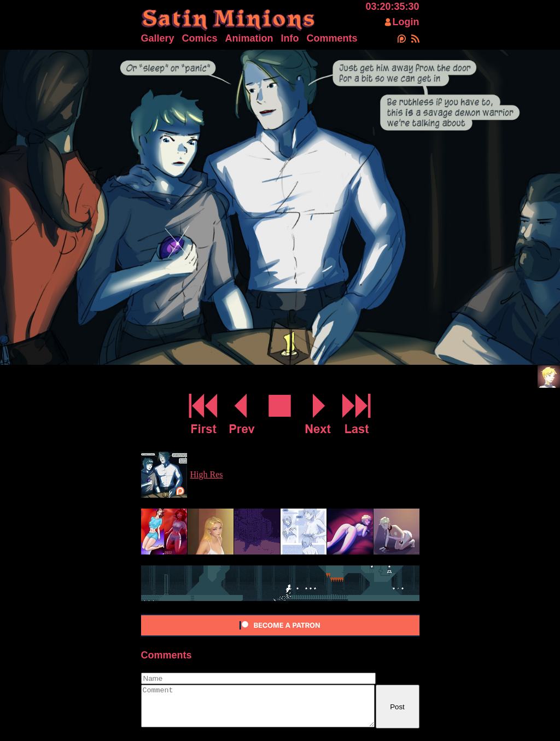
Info (290, 38)
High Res (207, 474)
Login (406, 22)
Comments (332, 38)
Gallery (158, 38)
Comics (200, 38)
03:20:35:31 (392, 7)
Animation (249, 38)
